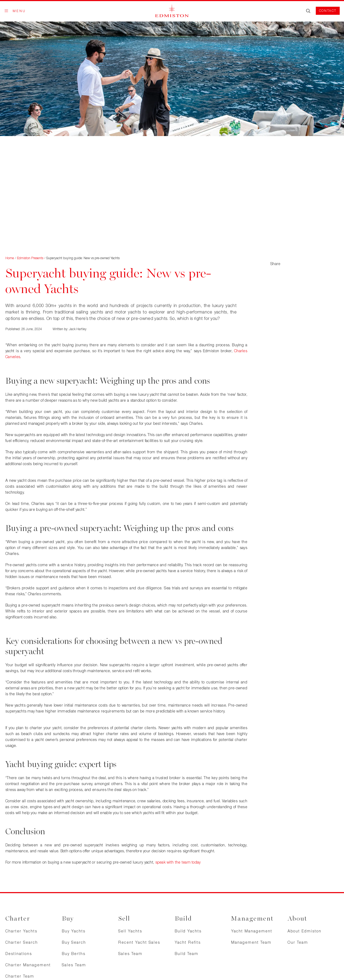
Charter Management (28, 965)
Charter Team (20, 976)
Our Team (298, 942)
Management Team (251, 942)
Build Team (187, 954)
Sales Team (74, 965)
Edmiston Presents (30, 258)
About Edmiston (304, 931)
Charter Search (22, 942)
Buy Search (74, 942)
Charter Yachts (21, 931)
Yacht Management (252, 931)
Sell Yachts (130, 931)
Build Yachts (188, 931)
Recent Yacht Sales (139, 942)
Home (10, 258)
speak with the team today (178, 862)
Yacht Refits (188, 942)
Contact (328, 11)
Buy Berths (74, 954)
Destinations (19, 954)
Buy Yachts (74, 931)
